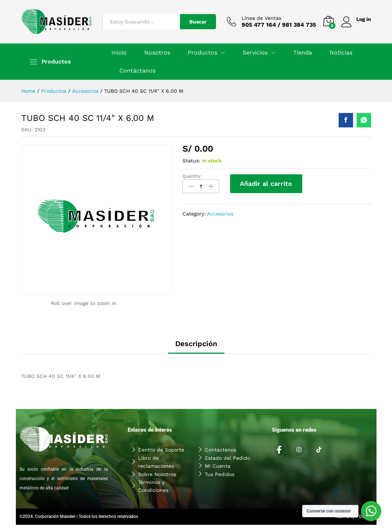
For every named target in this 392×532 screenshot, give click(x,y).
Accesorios (220, 214)
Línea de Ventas (261, 18)
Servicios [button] (255, 53)
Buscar (198, 22)
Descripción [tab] (196, 344)
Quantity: (192, 176)
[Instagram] (299, 450)
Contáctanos (137, 71)
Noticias (341, 53)
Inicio (119, 53)
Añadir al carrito (266, 184)
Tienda (303, 53)
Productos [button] (202, 53)
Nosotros (157, 53)
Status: (191, 161)
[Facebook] (279, 450)
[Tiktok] (319, 450)
